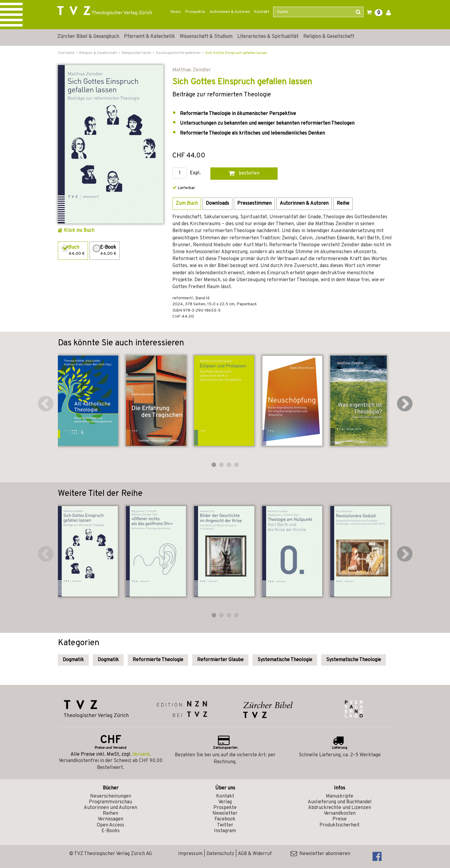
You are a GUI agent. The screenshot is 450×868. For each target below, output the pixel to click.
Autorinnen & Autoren (230, 12)
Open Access (110, 825)
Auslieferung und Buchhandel (340, 802)
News (176, 12)
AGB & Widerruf (255, 854)
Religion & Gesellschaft (329, 37)
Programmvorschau (110, 802)
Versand (141, 754)
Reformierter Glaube (220, 660)
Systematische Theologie (285, 660)
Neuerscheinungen (111, 796)
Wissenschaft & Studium (206, 37)
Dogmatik (73, 660)
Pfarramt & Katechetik (149, 37)
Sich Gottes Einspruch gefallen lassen (236, 53)
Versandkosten (340, 814)
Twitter (225, 825)
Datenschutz (220, 854)
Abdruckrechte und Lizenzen (340, 808)
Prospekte (195, 12)
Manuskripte (340, 796)
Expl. (195, 173)
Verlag (225, 802)
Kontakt (262, 12)
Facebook (225, 819)
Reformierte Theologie (158, 660)
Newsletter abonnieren (320, 854)
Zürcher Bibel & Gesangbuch (88, 37)
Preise (340, 819)
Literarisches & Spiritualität (268, 37)
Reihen (110, 814)
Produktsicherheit (340, 825)
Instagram (225, 831)
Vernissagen (110, 819)
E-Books (111, 831)
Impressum (190, 854)
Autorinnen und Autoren (110, 808)
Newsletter (225, 814)
